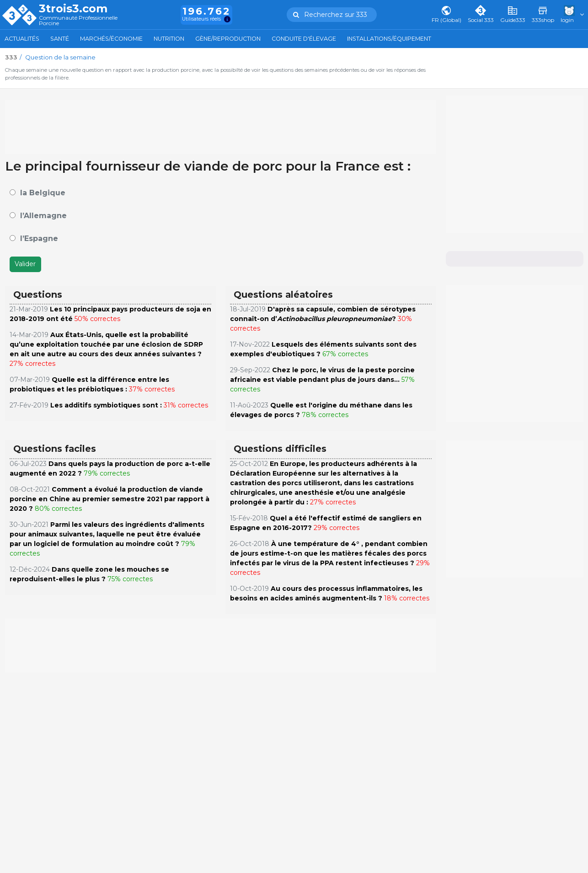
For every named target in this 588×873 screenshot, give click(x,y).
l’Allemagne (43, 216)
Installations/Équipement (389, 39)
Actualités (22, 39)
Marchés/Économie (111, 39)
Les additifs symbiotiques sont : (106, 405)
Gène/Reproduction (228, 39)
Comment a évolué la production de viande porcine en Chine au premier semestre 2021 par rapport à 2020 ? (110, 499)
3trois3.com (73, 9)
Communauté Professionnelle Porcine (78, 21)
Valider (25, 264)
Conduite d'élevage (304, 39)
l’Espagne (39, 238)
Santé (60, 39)
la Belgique (43, 193)
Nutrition (169, 39)
